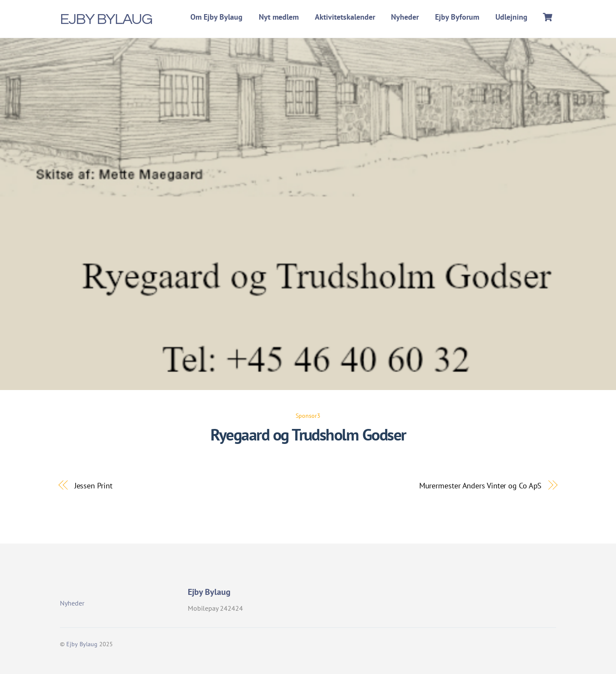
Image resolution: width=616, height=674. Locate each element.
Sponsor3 (308, 415)
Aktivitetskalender (345, 17)
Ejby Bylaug (82, 644)
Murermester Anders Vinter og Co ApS (481, 485)
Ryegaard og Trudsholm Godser (308, 435)
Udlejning (511, 17)
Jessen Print (93, 485)
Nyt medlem (279, 17)
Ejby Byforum (457, 17)
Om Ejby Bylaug (216, 17)
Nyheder (405, 17)
